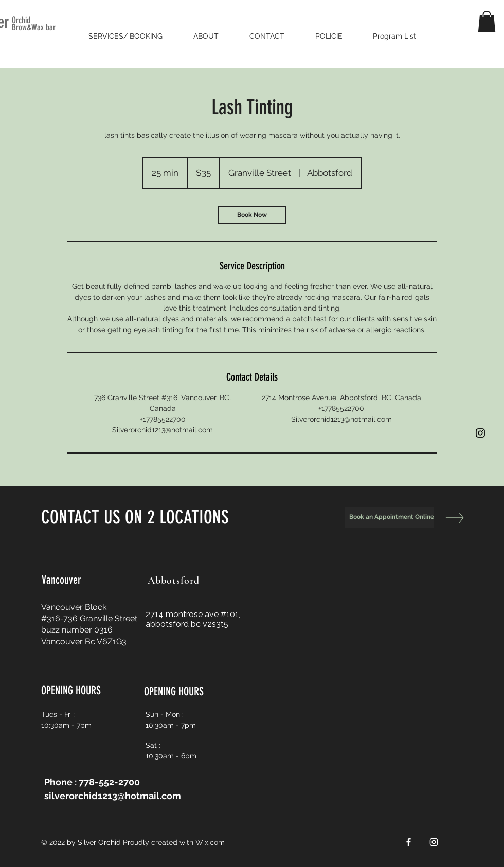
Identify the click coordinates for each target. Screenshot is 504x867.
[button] (487, 22)
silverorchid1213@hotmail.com (113, 796)
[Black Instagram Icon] (480, 433)
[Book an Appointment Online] (389, 517)
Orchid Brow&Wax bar (34, 24)
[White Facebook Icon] (409, 842)
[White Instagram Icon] (434, 842)
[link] (252, 215)
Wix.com (210, 842)
